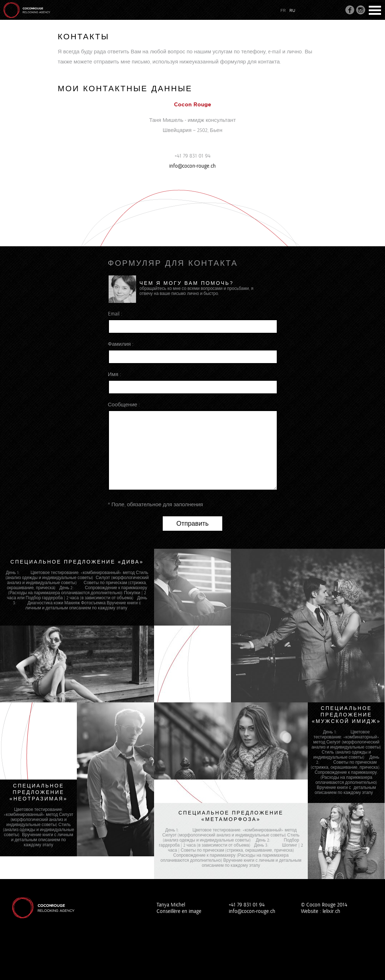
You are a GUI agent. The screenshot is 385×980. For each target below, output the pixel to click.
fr (283, 10)
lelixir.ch (331, 911)
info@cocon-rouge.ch (192, 166)
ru (292, 10)
